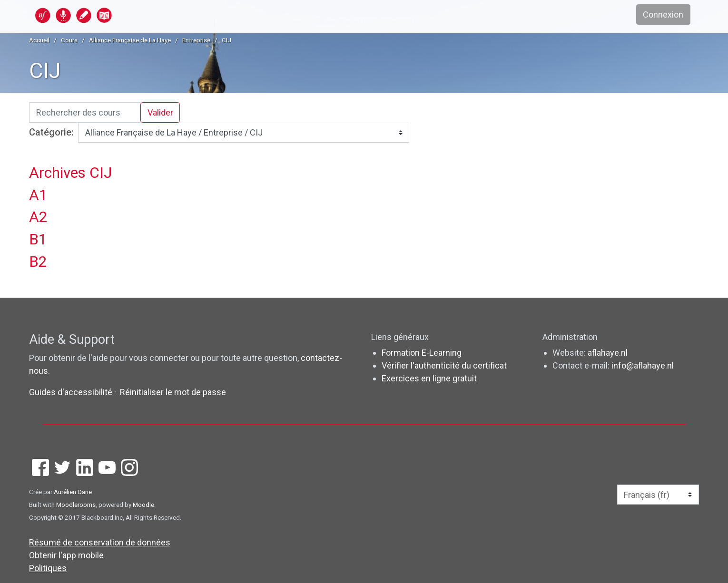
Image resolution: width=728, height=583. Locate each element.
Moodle (143, 505)
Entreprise (196, 40)
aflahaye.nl (608, 353)
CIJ (226, 40)
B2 (38, 262)
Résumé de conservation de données (100, 542)
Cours (69, 40)
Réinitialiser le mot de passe (173, 392)
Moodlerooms (76, 505)
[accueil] (110, 15)
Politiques (48, 568)
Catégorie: (51, 132)
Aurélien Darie (73, 492)
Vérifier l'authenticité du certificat (444, 365)
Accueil (39, 40)
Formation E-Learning (422, 353)
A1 (38, 195)
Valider (160, 112)
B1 (38, 239)
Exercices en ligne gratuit (429, 378)
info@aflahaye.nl (643, 365)
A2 (38, 217)
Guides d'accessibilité (72, 392)
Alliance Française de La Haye (130, 40)
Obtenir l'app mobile (66, 555)
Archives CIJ (70, 173)
